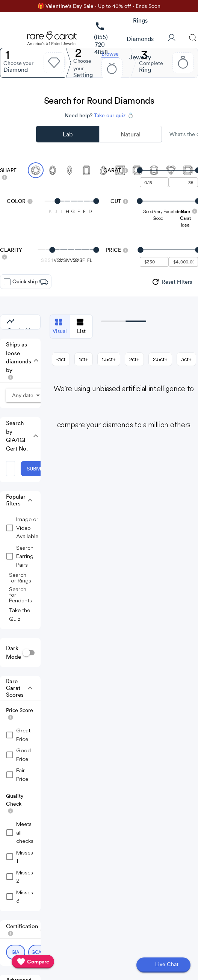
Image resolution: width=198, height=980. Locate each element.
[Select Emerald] (86, 170)
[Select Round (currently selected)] (36, 170)
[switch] (29, 653)
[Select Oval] (53, 170)
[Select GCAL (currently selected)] (38, 952)
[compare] (33, 962)
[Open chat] (163, 965)
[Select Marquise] (70, 170)
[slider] (169, 170)
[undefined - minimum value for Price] (154, 262)
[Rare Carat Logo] (52, 40)
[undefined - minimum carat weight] (154, 182)
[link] (101, 39)
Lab (68, 134)
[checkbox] (7, 282)
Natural (131, 134)
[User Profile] (172, 38)
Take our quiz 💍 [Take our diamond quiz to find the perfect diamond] (114, 115)
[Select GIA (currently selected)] (16, 952)
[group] (172, 282)
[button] (33, 360)
